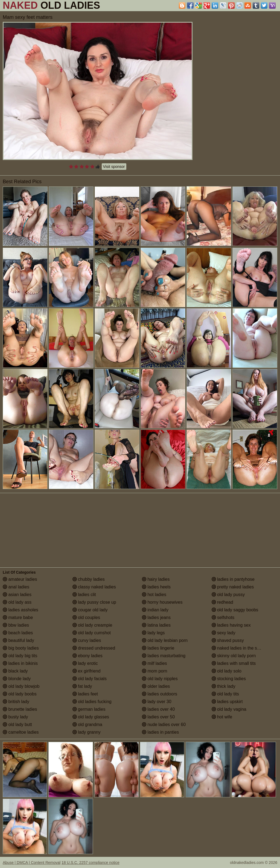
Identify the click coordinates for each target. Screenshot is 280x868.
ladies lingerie (158, 648)
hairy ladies (156, 579)
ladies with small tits (234, 663)
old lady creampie (92, 625)
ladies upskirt (227, 702)
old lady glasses (91, 717)
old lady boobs (20, 694)
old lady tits (225, 694)
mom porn (154, 671)
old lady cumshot (92, 633)
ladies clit (84, 595)
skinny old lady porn (234, 656)
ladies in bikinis (20, 663)
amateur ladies (20, 579)
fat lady (82, 686)
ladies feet (85, 694)
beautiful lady (18, 640)
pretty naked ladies (233, 587)
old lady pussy (228, 595)
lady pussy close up (94, 602)
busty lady (15, 717)
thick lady (224, 686)
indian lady (155, 610)
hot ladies (154, 595)
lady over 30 (157, 702)
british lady (16, 702)
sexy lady (224, 633)
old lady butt (17, 725)
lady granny (87, 732)
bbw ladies (16, 625)
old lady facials (90, 679)
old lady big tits (20, 656)
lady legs (153, 633)
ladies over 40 (158, 709)
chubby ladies (89, 579)
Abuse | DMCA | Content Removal (32, 863)
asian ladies (17, 595)
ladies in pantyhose (233, 579)
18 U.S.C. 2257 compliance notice (91, 863)
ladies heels (156, 587)
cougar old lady (90, 610)
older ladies (156, 686)
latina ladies (156, 625)
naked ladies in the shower (240, 648)
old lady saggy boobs (235, 610)
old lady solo (227, 671)
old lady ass (17, 602)
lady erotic (85, 663)
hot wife (222, 717)
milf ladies (154, 663)
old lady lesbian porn (165, 640)
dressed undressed (94, 648)
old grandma (87, 725)
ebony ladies (87, 656)
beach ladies (18, 633)
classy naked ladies (94, 587)
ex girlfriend (87, 671)
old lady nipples (160, 679)
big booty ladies (21, 648)
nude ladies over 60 (164, 725)
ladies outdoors (160, 694)
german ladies (89, 709)
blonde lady (17, 679)
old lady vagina (229, 709)
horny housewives (162, 602)
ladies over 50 (158, 717)
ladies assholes (21, 610)
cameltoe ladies (21, 732)
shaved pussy (228, 640)
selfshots (223, 617)
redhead (222, 602)
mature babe (18, 617)
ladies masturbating (164, 656)
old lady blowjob (21, 686)
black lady (15, 671)
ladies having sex (231, 625)
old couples (86, 617)
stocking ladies (229, 679)
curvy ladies (87, 640)
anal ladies (16, 587)
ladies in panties (160, 732)
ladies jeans (156, 617)
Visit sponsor (114, 167)
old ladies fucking (92, 702)
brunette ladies (20, 709)
